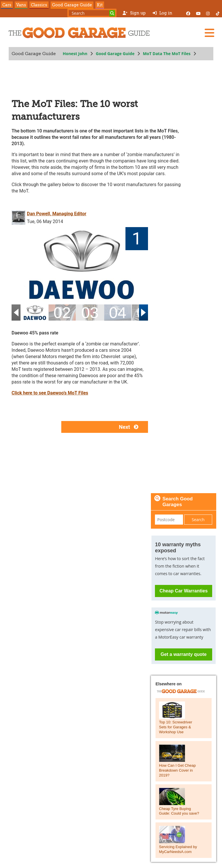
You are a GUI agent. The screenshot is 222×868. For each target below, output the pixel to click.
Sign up (134, 13)
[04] (118, 313)
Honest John (75, 54)
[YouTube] (198, 13)
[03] (90, 313)
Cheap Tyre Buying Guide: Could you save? (179, 811)
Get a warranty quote (183, 654)
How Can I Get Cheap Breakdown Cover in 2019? (177, 770)
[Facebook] (188, 13)
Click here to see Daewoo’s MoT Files (50, 393)
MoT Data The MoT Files (167, 54)
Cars (7, 5)
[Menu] (209, 33)
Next (130, 427)
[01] (34, 313)
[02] (62, 313)
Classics (39, 5)
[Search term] (92, 13)
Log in (162, 13)
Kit (100, 5)
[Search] (112, 13)
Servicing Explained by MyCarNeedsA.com (178, 849)
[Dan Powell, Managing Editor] (19, 217)
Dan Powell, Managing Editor (57, 214)
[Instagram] (208, 13)
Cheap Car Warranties (184, 591)
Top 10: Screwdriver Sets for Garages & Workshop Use (176, 727)
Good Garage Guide (72, 5)
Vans (21, 5)
